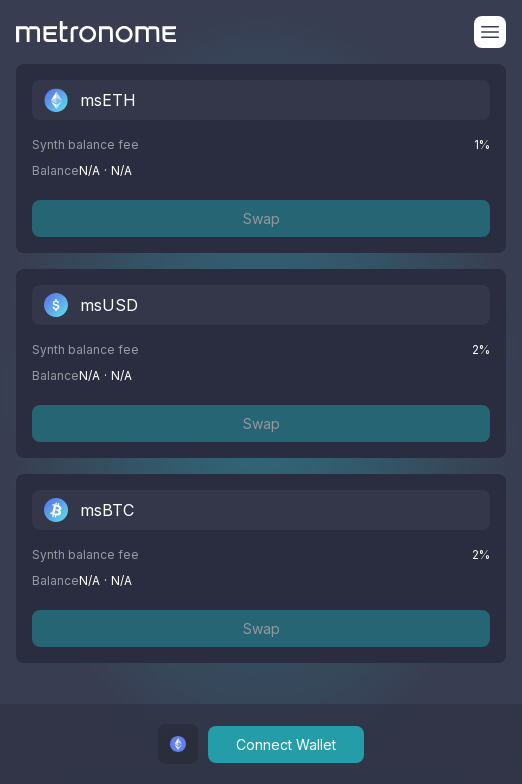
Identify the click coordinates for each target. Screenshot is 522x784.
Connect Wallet (286, 744)
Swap (261, 218)
